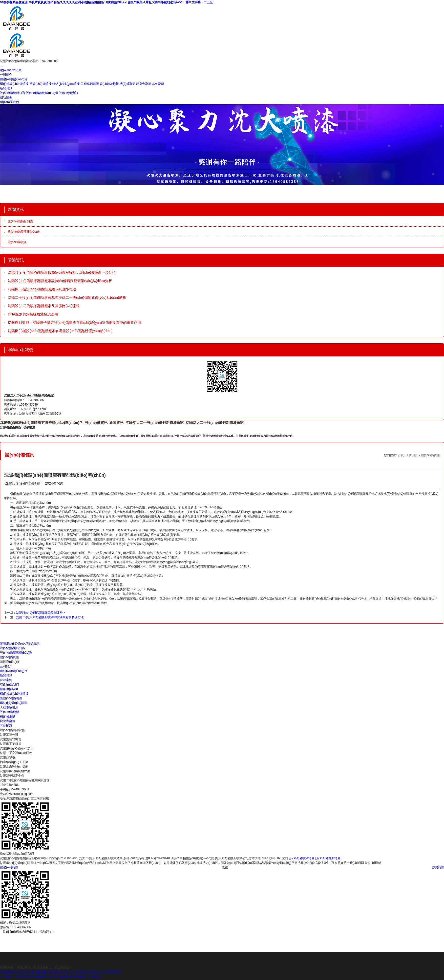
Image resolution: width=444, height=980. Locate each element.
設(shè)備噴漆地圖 (302, 858)
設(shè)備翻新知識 (13, 93)
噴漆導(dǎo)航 (10, 662)
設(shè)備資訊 (68, 93)
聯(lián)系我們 (9, 102)
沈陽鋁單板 (8, 757)
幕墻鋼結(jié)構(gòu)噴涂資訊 (20, 644)
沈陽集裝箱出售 (11, 739)
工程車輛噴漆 (90, 84)
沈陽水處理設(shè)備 (14, 767)
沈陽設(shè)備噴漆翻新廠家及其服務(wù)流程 (44, 306)
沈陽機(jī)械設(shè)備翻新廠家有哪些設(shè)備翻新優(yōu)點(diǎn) (60, 331)
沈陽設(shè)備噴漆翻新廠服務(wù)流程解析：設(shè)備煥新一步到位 (62, 272)
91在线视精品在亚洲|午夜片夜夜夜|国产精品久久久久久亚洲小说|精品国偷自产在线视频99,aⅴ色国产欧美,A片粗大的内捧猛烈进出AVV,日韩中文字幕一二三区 (106, 2)
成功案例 (6, 97)
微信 (225, 867)
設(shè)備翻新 (109, 84)
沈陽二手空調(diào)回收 (16, 753)
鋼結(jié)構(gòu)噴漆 (66, 84)
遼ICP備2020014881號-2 (162, 858)
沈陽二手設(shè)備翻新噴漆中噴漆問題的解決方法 (50, 617)
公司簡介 (6, 75)
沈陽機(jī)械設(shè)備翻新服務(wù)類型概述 (42, 289)
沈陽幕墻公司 (9, 735)
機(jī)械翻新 (128, 84)
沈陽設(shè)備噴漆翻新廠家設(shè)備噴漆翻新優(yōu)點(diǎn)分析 (60, 281)
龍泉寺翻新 (144, 84)
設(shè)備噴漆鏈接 (13, 730)
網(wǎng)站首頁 (11, 70)
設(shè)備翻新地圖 (328, 858)
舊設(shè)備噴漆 (41, 84)
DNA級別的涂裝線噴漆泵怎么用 (33, 314)
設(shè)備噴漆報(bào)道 (42, 93)
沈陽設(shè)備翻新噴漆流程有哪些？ (41, 613)
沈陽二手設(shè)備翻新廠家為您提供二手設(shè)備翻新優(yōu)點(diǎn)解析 (67, 297)
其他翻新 (158, 84)
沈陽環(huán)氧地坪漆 (15, 771)
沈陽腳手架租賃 (11, 744)
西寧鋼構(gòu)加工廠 (14, 762)
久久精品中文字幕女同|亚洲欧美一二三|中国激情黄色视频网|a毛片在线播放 (51, 976)
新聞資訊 (6, 88)
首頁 (401, 455)
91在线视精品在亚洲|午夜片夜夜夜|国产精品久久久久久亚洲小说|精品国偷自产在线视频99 (61, 972)
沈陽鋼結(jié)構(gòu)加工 (17, 748)
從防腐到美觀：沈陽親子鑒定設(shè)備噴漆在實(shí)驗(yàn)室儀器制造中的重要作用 (74, 323)
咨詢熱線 (438, 867)
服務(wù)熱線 (9, 867)
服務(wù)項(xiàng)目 (14, 79)
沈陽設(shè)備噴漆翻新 (23, 483)
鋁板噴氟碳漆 (9, 689)
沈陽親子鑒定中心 (12, 776)
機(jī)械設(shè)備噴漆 (14, 84)
